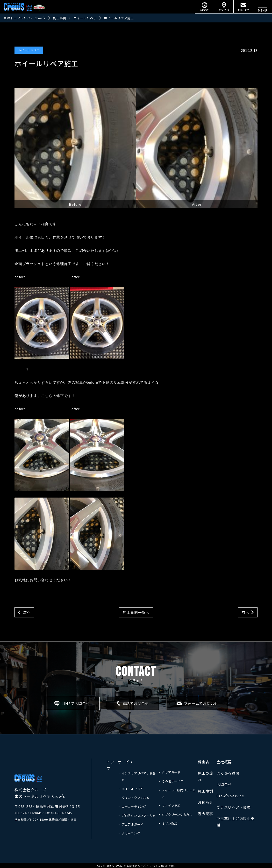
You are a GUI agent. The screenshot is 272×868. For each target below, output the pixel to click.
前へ (245, 612)
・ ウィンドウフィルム (133, 797)
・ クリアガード (169, 772)
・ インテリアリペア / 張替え (137, 776)
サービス (125, 762)
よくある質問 (228, 773)
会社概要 (224, 762)
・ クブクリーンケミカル (175, 814)
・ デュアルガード (130, 824)
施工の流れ (205, 776)
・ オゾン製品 (168, 823)
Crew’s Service (230, 796)
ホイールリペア (29, 50)
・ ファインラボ (169, 805)
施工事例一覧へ (136, 612)
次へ (27, 612)
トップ (110, 765)
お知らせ (205, 802)
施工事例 (205, 791)
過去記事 (205, 814)
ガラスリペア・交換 (234, 807)
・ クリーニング (129, 833)
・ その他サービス (171, 781)
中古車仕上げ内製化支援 (236, 822)
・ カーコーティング (132, 806)
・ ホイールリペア (130, 789)
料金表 (204, 762)
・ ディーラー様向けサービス (177, 793)
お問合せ (224, 784)
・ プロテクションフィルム (137, 815)
